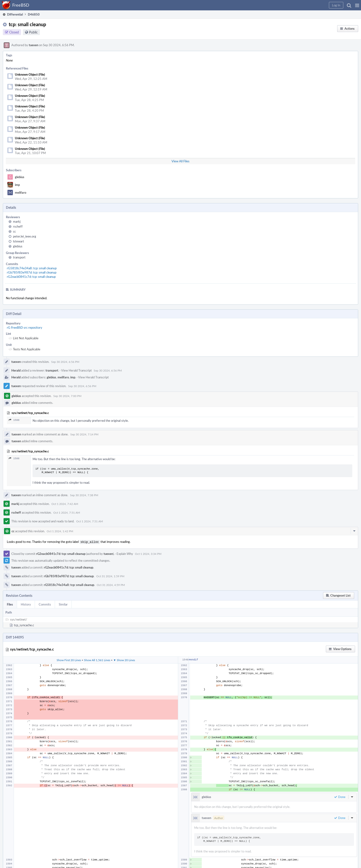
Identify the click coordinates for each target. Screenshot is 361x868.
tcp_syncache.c (24, 625)
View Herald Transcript (76, 370)
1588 (14, 420)
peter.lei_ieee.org (25, 236)
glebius (20, 177)
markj (17, 221)
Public (33, 32)
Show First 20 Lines (69, 659)
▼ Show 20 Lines (124, 659)
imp (17, 185)
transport (19, 257)
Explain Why (125, 553)
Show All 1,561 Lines (97, 659)
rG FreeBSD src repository (25, 328)
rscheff (18, 226)
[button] (357, 5)
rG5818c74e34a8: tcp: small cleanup (32, 268)
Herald (16, 370)
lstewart (19, 241)
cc (14, 231)
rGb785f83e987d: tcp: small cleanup (32, 272)
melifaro (21, 192)
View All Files (180, 161)
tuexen (34, 45)
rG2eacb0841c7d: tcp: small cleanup (31, 277)
